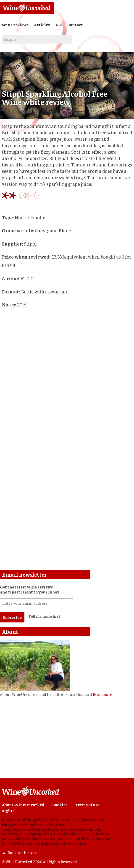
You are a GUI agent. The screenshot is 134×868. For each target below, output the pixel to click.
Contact (75, 25)
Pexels (22, 824)
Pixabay (41, 824)
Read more (102, 694)
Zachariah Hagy (55, 829)
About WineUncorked (23, 805)
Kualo (7, 843)
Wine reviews (15, 25)
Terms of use (87, 805)
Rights (8, 811)
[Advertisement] (67, 531)
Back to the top (21, 852)
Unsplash (82, 819)
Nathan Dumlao (53, 819)
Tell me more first (44, 616)
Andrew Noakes (72, 843)
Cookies (60, 805)
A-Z (59, 25)
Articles (42, 25)
